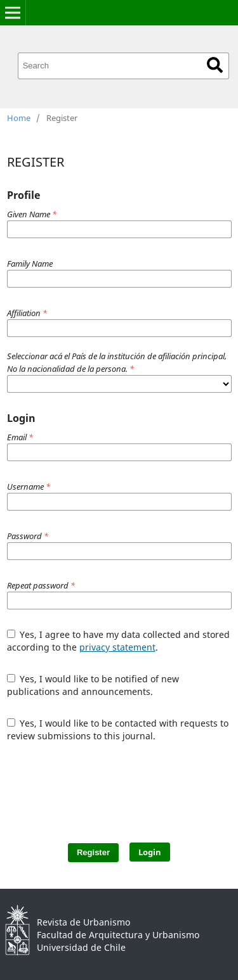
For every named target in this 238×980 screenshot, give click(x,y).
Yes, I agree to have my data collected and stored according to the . (119, 641)
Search (215, 65)
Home (19, 118)
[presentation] (122, 786)
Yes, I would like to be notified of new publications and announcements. (93, 685)
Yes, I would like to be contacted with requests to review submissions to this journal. (118, 729)
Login (150, 852)
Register (93, 852)
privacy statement (117, 647)
